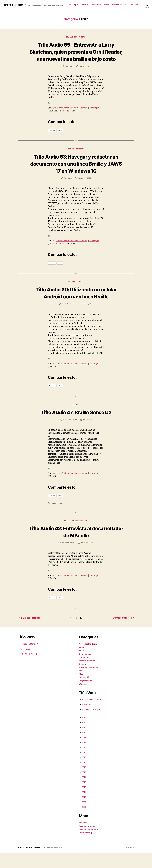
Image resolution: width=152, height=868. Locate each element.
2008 (84, 822)
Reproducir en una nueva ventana (73, 115)
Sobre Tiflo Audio (131, 5)
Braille (70, 37)
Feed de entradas (87, 841)
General (83, 679)
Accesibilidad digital (89, 659)
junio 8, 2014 (87, 435)
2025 (84, 737)
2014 (84, 792)
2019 (84, 767)
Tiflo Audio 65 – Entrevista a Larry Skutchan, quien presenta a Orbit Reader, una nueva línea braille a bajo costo (76, 55)
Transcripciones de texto (79, 5)
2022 (84, 752)
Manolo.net (26, 664)
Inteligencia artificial (89, 682)
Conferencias (85, 669)
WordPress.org (86, 847)
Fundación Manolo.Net (31, 659)
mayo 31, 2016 (84, 73)
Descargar (96, 115)
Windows (80, 156)
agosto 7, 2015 (87, 319)
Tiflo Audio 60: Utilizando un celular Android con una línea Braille (76, 304)
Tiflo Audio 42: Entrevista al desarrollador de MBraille (76, 547)
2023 (84, 747)
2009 (84, 817)
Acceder (83, 837)
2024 (84, 742)
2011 (84, 807)
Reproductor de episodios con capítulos (107, 5)
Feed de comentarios (89, 844)
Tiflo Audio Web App (30, 669)
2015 (84, 787)
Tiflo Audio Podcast (14, 5)
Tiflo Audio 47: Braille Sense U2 (76, 427)
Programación (86, 695)
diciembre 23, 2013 (87, 558)
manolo (71, 73)
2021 (84, 757)
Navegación (85, 692)
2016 (84, 782)
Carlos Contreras (71, 319)
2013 (84, 797)
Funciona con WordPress (53, 863)
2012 (84, 802)
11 (87, 633)
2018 (84, 772)
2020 (84, 762)
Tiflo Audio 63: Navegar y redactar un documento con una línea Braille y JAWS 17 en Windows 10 (76, 171)
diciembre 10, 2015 (84, 186)
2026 (84, 732)
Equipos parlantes (88, 675)
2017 (84, 777)
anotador (54, 518)
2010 (84, 812)
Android (72, 290)
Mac (81, 689)
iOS (87, 536)
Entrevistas (80, 37)
